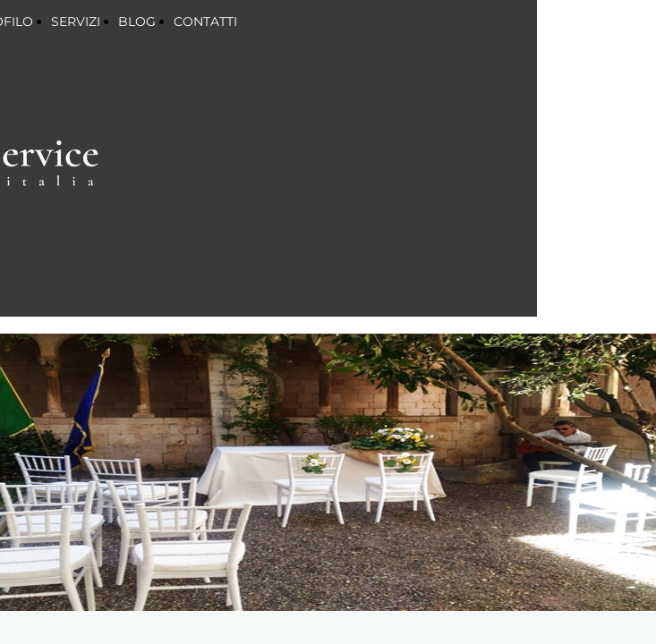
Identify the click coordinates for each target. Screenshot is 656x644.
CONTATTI (205, 21)
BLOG (137, 21)
